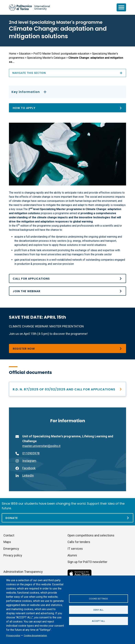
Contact (9, 535)
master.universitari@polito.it (41, 446)
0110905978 (31, 453)
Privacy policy (13, 635)
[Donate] (67, 518)
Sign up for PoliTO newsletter (87, 562)
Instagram (29, 461)
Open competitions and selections (91, 535)
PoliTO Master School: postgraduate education (61, 54)
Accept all (99, 621)
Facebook (29, 468)
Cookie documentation (35, 635)
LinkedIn (28, 475)
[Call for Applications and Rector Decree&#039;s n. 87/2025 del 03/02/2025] (67, 278)
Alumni (72, 555)
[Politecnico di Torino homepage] (29, 7)
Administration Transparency (23, 572)
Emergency (11, 549)
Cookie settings (98, 599)
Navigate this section (67, 73)
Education (25, 54)
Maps (7, 542)
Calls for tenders (79, 542)
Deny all (99, 610)
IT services (75, 549)
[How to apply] (67, 108)
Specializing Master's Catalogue (46, 58)
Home (13, 54)
